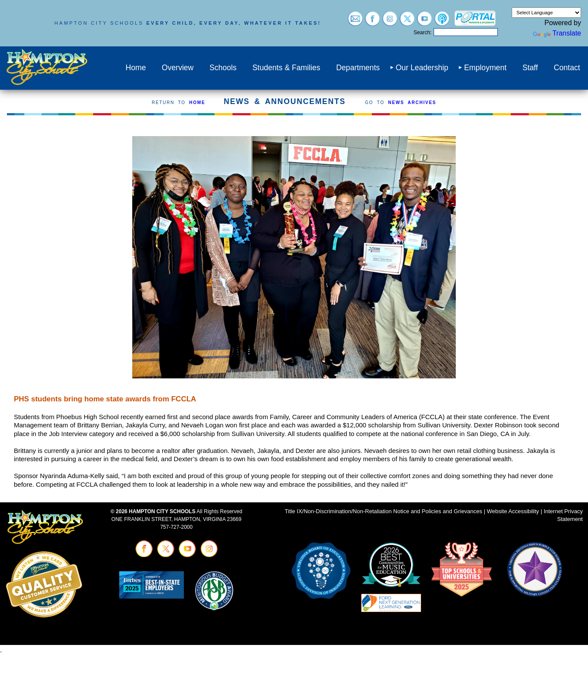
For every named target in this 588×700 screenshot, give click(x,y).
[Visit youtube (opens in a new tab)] (425, 22)
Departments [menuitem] (358, 68)
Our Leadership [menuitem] (422, 68)
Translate (557, 33)
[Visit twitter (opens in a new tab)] (407, 22)
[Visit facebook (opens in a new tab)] (372, 22)
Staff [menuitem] (530, 68)
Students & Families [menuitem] (286, 68)
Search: (423, 33)
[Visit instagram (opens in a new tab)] (390, 22)
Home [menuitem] (136, 68)
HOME (197, 103)
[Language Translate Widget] (546, 13)
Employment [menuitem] (485, 68)
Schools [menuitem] (223, 68)
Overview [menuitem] (178, 68)
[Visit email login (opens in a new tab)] (355, 22)
